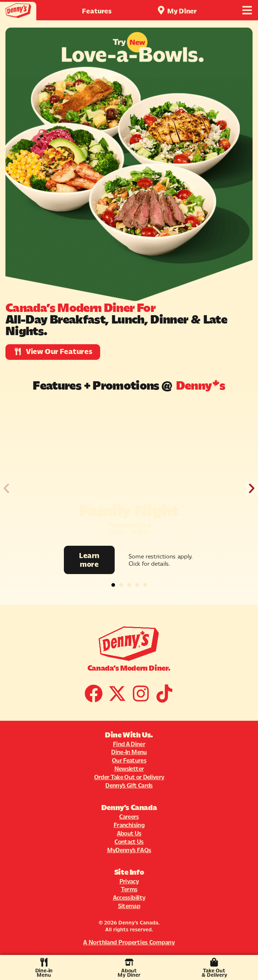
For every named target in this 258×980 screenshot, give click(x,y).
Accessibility (129, 898)
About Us (129, 833)
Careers (129, 817)
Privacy (129, 881)
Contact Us (129, 842)
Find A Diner (129, 744)
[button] (6, 488)
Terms (129, 889)
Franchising (129, 825)
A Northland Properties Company (129, 942)
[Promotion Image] (129, 473)
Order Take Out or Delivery (129, 777)
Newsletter (129, 769)
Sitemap (129, 906)
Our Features (129, 760)
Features (97, 11)
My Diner (182, 11)
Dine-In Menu (129, 752)
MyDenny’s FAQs (129, 850)
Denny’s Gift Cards (129, 785)
